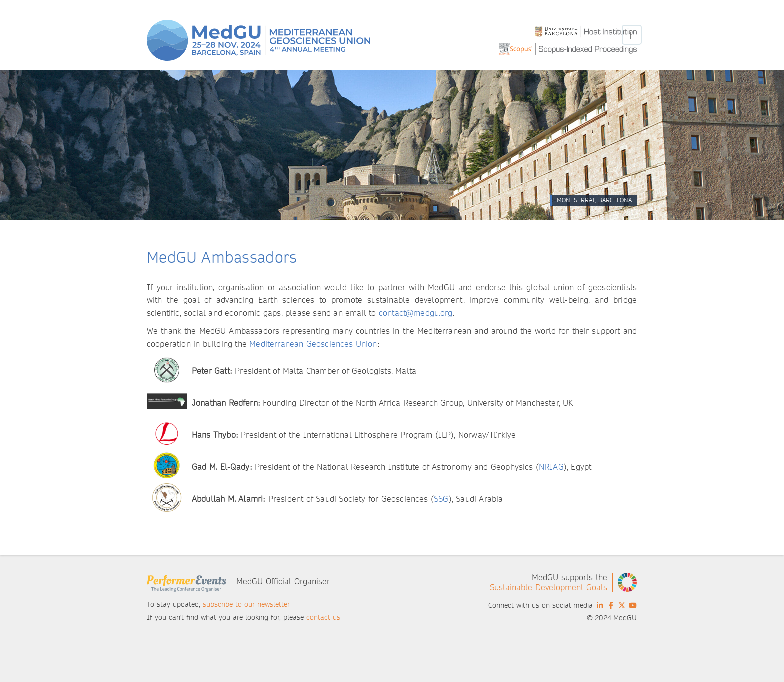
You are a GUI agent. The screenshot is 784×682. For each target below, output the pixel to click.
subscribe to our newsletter (246, 604)
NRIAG (551, 467)
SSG (441, 499)
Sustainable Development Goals (549, 588)
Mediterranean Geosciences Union (313, 344)
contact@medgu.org (416, 313)
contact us (323, 617)
